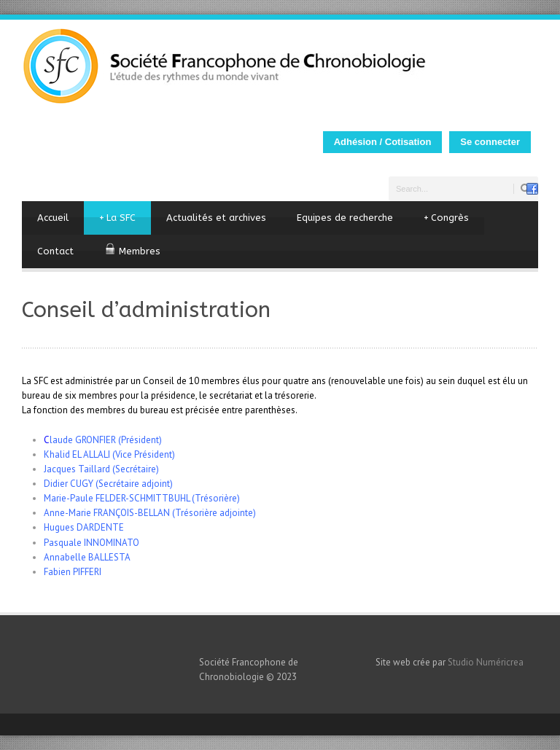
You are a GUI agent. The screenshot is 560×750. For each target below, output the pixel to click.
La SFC (117, 218)
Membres (132, 250)
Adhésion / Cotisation (383, 142)
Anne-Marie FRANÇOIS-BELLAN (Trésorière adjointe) (150, 513)
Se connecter (490, 142)
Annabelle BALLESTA (87, 557)
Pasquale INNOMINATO (92, 543)
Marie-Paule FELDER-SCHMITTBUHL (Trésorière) (142, 498)
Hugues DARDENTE (84, 527)
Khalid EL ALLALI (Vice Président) (109, 454)
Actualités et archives (216, 218)
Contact (55, 251)
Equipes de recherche (345, 218)
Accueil (53, 218)
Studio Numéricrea (486, 662)
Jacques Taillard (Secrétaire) (101, 469)
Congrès (446, 218)
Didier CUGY (69, 484)
